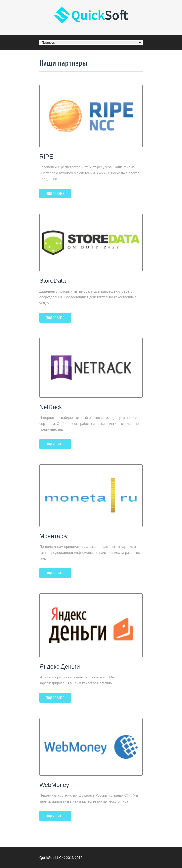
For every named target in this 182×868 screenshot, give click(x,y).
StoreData (53, 281)
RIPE (46, 156)
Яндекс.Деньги (60, 667)
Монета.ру (53, 536)
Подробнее (55, 194)
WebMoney (54, 785)
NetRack (51, 407)
